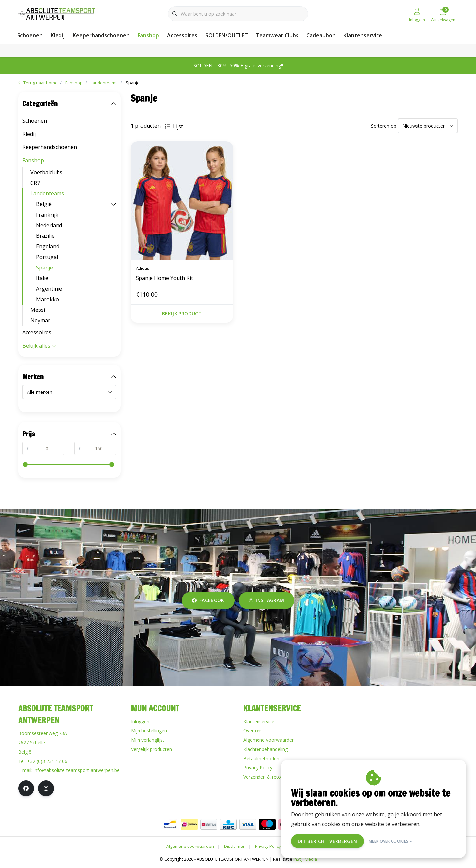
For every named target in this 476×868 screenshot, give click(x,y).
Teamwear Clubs (277, 35)
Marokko (47, 299)
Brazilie (45, 236)
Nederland (49, 225)
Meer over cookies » (390, 841)
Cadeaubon (321, 35)
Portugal (47, 257)
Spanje (133, 83)
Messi (38, 310)
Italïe (42, 278)
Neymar (40, 320)
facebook (208, 600)
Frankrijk (47, 215)
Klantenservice (363, 35)
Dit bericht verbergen (327, 841)
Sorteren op (384, 126)
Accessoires (182, 35)
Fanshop (148, 35)
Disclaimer (234, 846)
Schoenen (30, 35)
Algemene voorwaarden (190, 846)
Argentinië (49, 289)
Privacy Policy (268, 846)
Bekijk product (182, 314)
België (44, 204)
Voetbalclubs (46, 172)
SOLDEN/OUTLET (227, 35)
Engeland (48, 246)
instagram (266, 600)
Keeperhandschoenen (101, 35)
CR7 (35, 183)
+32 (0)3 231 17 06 (47, 761)
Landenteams (47, 193)
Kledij (58, 35)
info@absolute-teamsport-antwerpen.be (77, 770)
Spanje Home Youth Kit (164, 278)
